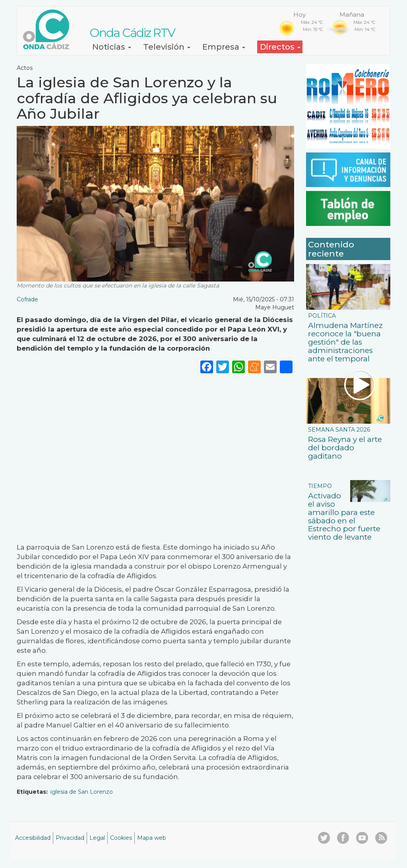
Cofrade (27, 299)
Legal (97, 838)
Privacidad (70, 838)
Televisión (167, 47)
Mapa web (152, 838)
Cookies (121, 838)
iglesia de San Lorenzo (82, 792)
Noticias (112, 47)
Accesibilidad (33, 838)
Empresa (224, 47)
